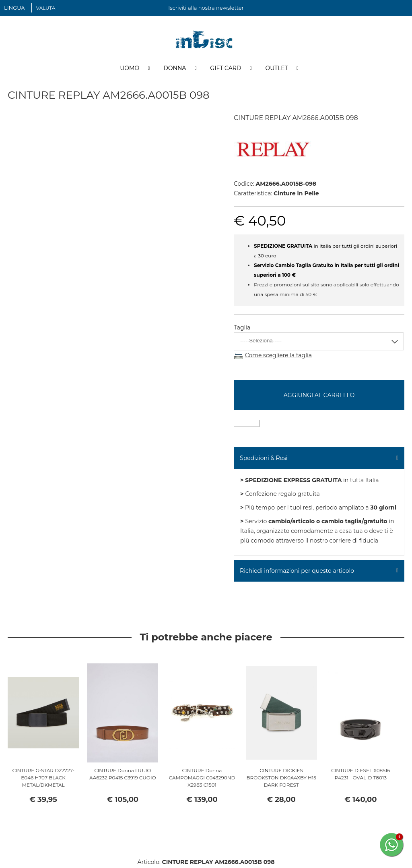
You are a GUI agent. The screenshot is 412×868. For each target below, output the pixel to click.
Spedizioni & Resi (264, 459)
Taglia (242, 329)
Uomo (130, 70)
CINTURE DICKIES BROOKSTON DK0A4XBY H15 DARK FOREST (281, 779)
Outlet (276, 70)
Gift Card (226, 70)
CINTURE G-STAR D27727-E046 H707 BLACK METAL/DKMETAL (43, 779)
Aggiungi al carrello (319, 396)
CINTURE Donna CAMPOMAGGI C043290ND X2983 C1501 (202, 779)
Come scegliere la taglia (278, 357)
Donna (175, 70)
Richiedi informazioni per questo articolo (297, 572)
